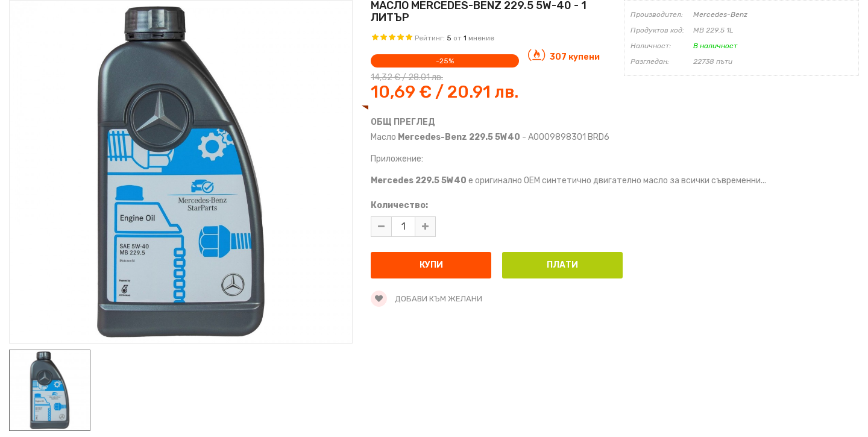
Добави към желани (426, 299)
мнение (481, 38)
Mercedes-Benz (720, 14)
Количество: (399, 205)
